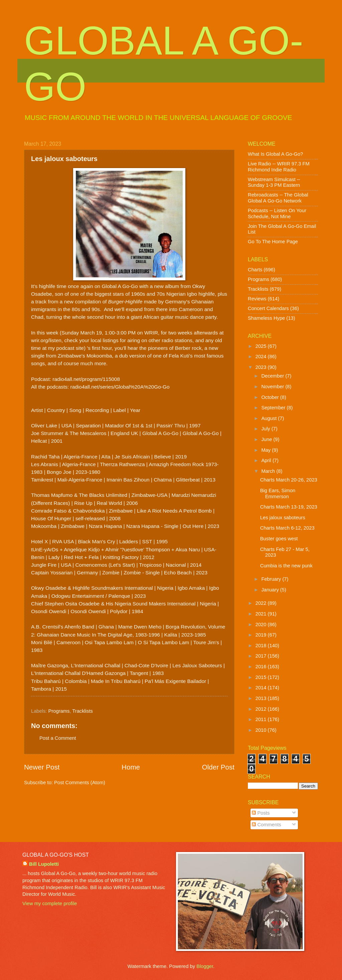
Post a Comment (58, 738)
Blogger (205, 966)
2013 (262, 698)
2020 (262, 624)
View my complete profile (50, 903)
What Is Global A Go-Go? (275, 154)
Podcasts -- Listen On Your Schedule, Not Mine (277, 214)
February (272, 579)
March (269, 471)
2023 (262, 367)
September (274, 408)
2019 (262, 635)
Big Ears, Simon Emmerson (278, 494)
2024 (262, 357)
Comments (266, 825)
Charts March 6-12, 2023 (287, 528)
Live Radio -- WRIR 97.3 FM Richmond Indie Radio (279, 167)
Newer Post (42, 767)
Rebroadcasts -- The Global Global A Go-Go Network (278, 198)
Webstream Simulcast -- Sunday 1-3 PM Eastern (274, 182)
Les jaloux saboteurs (283, 518)
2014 (262, 688)
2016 (262, 667)
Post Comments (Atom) (80, 783)
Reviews (257, 299)
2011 (262, 719)
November (273, 387)
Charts (255, 270)
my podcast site (66, 348)
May (267, 450)
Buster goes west (279, 539)
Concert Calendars (268, 308)
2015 (262, 677)
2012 (262, 709)
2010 (262, 730)
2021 (262, 614)
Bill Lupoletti (44, 864)
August (270, 418)
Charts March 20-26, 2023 (289, 480)
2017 (262, 656)
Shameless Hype (266, 318)
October (271, 397)
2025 (262, 346)
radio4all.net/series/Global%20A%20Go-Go (120, 387)
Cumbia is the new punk (286, 566)
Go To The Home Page (273, 242)
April (267, 460)
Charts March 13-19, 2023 (289, 507)
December (273, 376)
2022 (262, 603)
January (271, 590)
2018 (262, 646)
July (266, 429)
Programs (59, 711)
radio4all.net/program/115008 (86, 379)
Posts (261, 813)
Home (131, 767)
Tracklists (82, 711)
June (267, 439)
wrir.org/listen (46, 340)
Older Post (218, 767)
